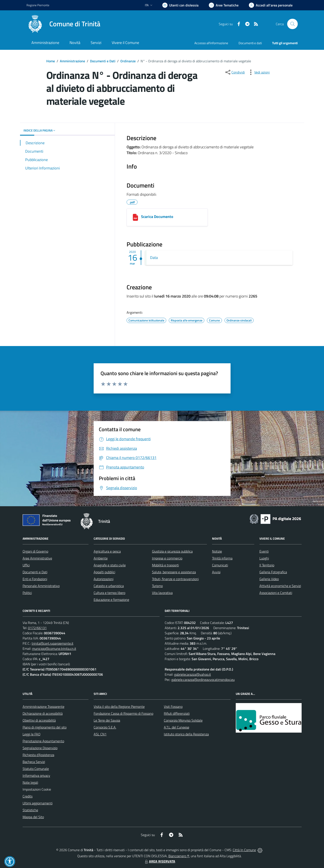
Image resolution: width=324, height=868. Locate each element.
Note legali (30, 782)
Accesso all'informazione (211, 43)
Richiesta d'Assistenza (38, 755)
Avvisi (216, 572)
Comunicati (220, 565)
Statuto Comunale (36, 769)
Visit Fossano (173, 707)
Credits (28, 796)
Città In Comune (244, 850)
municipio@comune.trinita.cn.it (54, 649)
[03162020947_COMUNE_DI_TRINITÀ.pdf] (135, 217)
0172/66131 (37, 628)
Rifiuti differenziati (177, 713)
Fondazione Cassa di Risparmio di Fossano (123, 713)
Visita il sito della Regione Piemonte (119, 707)
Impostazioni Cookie (37, 789)
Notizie (217, 551)
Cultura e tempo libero (109, 593)
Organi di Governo (35, 551)
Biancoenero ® (179, 856)
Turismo (157, 586)
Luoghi (264, 558)
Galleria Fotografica (273, 572)
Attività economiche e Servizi (280, 586)
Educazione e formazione (111, 600)
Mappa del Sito (33, 817)
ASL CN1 (100, 734)
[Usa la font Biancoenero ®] (180, 5)
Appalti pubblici (104, 572)
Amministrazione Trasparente (43, 707)
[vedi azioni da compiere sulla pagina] (259, 72)
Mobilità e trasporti (165, 565)
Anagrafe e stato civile (110, 565)
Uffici (26, 565)
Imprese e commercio (167, 558)
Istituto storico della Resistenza (186, 734)
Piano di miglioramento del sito (45, 727)
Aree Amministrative (37, 558)
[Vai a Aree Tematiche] (224, 5)
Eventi (264, 551)
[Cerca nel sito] (292, 24)
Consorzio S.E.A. (105, 727)
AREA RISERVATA (160, 861)
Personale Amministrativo (41, 586)
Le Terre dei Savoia (107, 720)
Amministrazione (72, 61)
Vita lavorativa (162, 593)
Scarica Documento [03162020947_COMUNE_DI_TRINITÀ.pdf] (157, 217)
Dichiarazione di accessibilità (43, 713)
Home (51, 61)
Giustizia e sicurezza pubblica (172, 551)
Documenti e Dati (103, 61)
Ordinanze (128, 61)
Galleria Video (269, 579)
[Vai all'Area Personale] (271, 5)
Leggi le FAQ (32, 734)
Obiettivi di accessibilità (39, 720)
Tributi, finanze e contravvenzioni (175, 579)
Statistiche (30, 810)
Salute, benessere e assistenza (174, 572)
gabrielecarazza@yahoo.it (193, 674)
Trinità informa (222, 558)
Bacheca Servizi (34, 762)
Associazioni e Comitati (276, 593)
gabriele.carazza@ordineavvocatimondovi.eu (203, 680)
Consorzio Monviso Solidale (183, 720)
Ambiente (101, 558)
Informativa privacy (36, 776)
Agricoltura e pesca (107, 551)
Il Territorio (267, 565)
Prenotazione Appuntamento (43, 741)
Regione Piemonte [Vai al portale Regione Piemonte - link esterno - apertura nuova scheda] (38, 5)
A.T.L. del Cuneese (177, 727)
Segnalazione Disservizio (40, 748)
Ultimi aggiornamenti (38, 803)
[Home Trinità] (63, 24)
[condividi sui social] (235, 72)
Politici (27, 593)
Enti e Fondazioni (35, 579)
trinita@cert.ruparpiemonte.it (53, 643)
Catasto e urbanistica (109, 586)
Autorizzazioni (104, 579)
